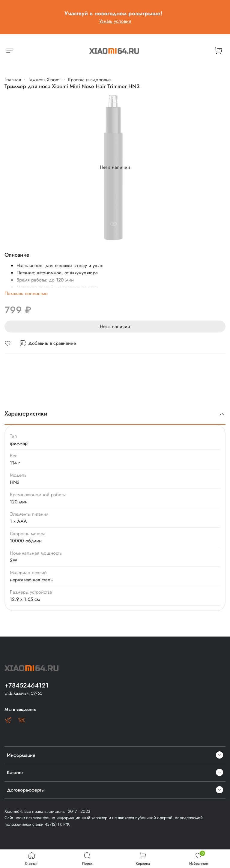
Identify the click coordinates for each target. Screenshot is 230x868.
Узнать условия (115, 21)
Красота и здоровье (89, 80)
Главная (13, 80)
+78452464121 (27, 685)
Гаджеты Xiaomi (45, 80)
